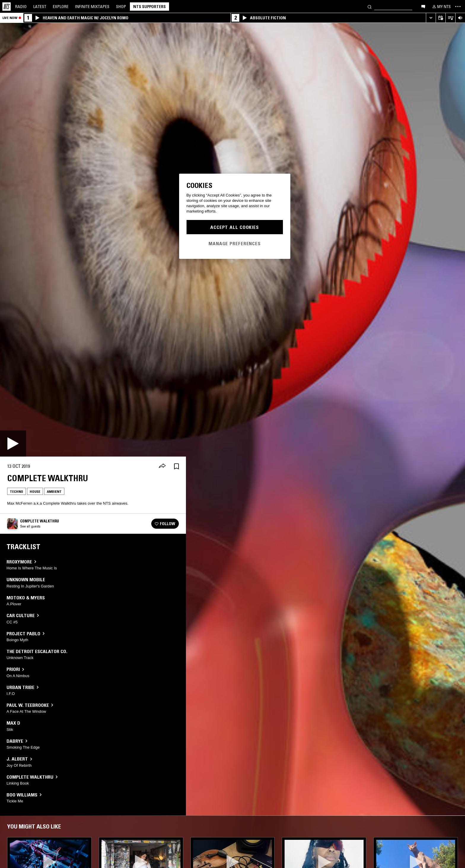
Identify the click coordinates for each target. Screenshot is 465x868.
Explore (61, 7)
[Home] (7, 7)
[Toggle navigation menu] (458, 7)
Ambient (54, 491)
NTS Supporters (149, 7)
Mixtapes (92, 7)
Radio (21, 7)
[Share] (162, 466)
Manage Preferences (235, 243)
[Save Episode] (176, 466)
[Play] (13, 443)
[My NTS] (441, 7)
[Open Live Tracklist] (450, 18)
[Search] (370, 6)
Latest (40, 7)
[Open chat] (423, 6)
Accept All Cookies (235, 227)
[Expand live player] (431, 18)
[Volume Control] (460, 18)
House (35, 491)
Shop (121, 7)
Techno (16, 491)
